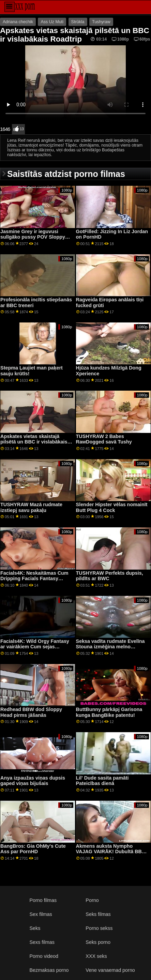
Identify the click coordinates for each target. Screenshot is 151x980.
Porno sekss (99, 928)
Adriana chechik (18, 22)
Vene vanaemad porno (110, 970)
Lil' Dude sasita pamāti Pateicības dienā (102, 781)
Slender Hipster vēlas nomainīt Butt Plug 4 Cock (112, 507)
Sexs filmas (42, 942)
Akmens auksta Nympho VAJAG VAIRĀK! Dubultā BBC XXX (111, 852)
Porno (92, 900)
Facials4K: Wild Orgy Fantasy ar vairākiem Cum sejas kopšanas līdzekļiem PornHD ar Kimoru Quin (37, 650)
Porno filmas (43, 900)
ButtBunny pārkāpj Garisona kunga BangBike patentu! (109, 712)
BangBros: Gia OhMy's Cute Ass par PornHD (33, 849)
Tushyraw (101, 22)
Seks (35, 928)
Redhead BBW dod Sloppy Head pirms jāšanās (31, 712)
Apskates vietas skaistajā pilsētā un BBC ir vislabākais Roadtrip (34, 442)
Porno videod (44, 956)
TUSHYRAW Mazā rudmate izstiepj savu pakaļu (31, 507)
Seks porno (98, 942)
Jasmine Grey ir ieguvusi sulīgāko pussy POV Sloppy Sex (33, 237)
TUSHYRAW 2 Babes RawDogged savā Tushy (104, 439)
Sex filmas (41, 914)
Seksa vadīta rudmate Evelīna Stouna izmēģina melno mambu (110, 647)
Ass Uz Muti (52, 22)
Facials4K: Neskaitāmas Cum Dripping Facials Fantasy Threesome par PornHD (34, 579)
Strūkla (78, 22)
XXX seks (96, 956)
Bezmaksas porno (49, 970)
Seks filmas (98, 914)
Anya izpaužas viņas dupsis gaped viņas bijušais (33, 781)
